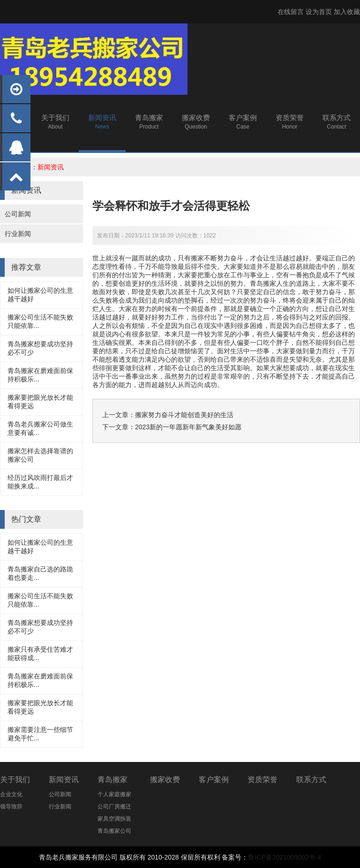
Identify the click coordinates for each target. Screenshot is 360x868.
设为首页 (319, 12)
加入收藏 (347, 12)
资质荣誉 (262, 780)
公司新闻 (18, 214)
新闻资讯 (51, 167)
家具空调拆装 (114, 819)
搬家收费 (165, 780)
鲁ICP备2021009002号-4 (285, 857)
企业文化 (11, 794)
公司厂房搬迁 (114, 807)
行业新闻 (18, 234)
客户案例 (214, 780)
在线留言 (291, 12)
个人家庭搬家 (114, 794)
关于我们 (15, 780)
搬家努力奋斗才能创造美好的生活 (184, 415)
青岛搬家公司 (114, 831)
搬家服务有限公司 (91, 857)
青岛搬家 (263, 283)
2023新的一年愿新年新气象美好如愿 (188, 427)
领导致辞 (11, 807)
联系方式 (311, 780)
